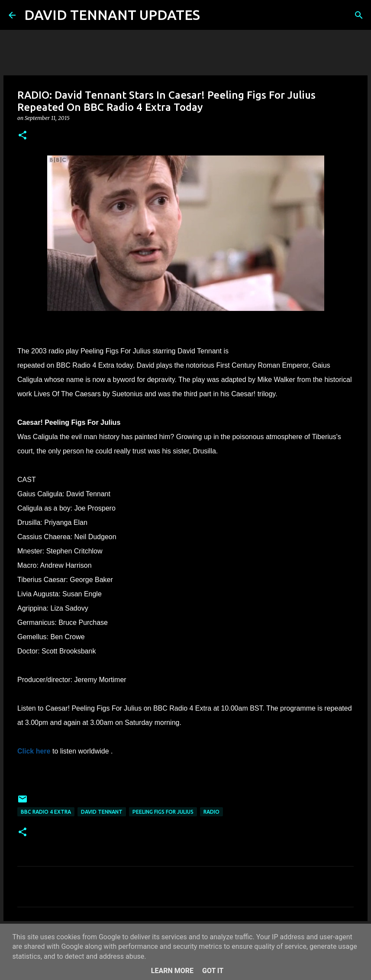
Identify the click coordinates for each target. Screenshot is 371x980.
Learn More (172, 971)
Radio (211, 812)
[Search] (212, 15)
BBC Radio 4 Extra (46, 812)
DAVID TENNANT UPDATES (112, 15)
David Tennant (102, 812)
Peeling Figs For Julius (163, 812)
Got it (213, 971)
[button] (23, 136)
